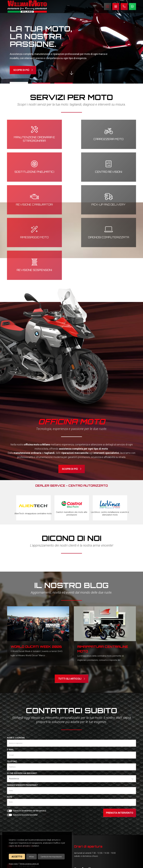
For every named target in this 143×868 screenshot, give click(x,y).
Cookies (81, 864)
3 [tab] (63, 83)
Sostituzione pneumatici (116, 138)
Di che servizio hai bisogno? (22, 709)
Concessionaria (17, 829)
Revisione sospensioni (116, 203)
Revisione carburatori (71, 171)
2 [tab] (41, 83)
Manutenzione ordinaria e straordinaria (27, 138)
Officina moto (16, 818)
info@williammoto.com (27, 808)
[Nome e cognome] (71, 679)
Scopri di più (23, 70)
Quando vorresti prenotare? (22, 721)
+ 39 (24, 802)
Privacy (90, 864)
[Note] (71, 738)
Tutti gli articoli (72, 614)
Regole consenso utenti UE (29, 864)
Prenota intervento (120, 748)
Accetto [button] (17, 857)
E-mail (10, 685)
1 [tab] (20, 83)
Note (9, 733)
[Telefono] (71, 702)
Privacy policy (14, 864)
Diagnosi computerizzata (72, 203)
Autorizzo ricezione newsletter (25, 750)
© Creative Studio (114, 864)
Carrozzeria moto (71, 138)
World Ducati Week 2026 (36, 581)
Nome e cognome (16, 673)
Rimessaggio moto (27, 203)
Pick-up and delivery (116, 171)
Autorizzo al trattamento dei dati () (30, 746)
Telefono (12, 697)
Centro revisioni (27, 171)
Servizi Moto (15, 824)
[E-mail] (71, 691)
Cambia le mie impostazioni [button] (51, 857)
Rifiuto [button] (31, 857)
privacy (43, 746)
